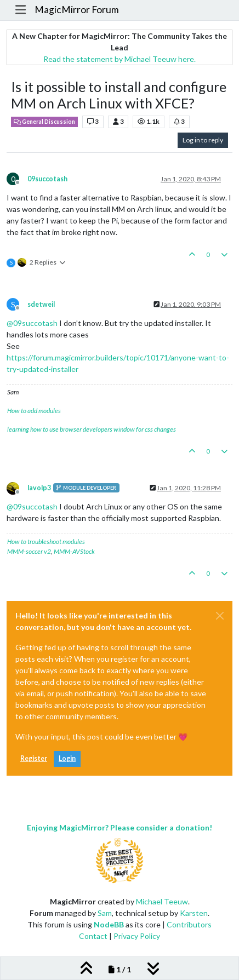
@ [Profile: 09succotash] (32, 323)
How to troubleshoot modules (46, 541)
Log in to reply (203, 140)
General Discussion (44, 122)
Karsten (194, 913)
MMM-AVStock (74, 551)
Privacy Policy (137, 936)
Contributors (189, 924)
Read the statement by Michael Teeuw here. (119, 59)
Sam (105, 913)
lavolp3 (39, 488)
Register (34, 758)
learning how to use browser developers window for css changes (92, 429)
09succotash (47, 179)
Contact (93, 936)
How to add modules (34, 411)
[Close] (220, 616)
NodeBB (109, 924)
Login (67, 758)
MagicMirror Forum (77, 10)
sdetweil (41, 304)
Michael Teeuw (162, 901)
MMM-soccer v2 (29, 551)
